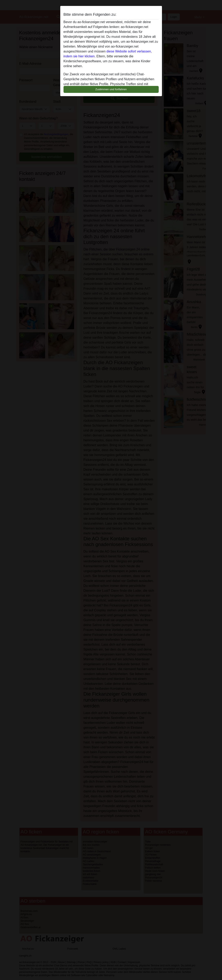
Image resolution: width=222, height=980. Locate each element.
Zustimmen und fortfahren (111, 89)
